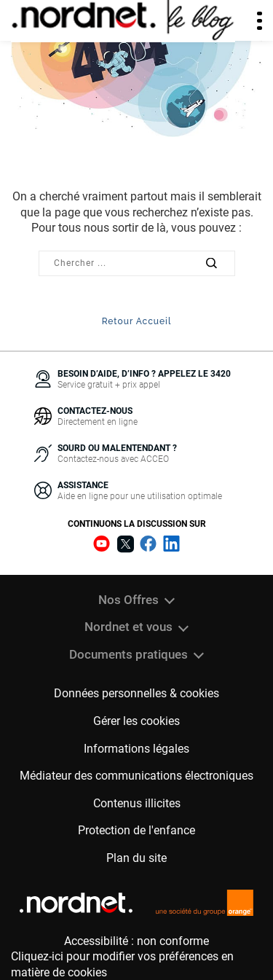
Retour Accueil (137, 321)
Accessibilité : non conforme (136, 941)
